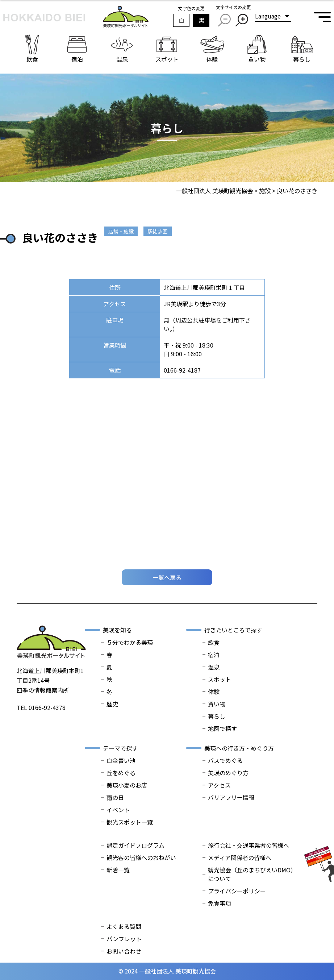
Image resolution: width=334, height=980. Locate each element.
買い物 (217, 704)
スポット (220, 679)
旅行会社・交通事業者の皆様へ (249, 845)
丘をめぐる (121, 773)
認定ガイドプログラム (135, 845)
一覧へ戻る (167, 577)
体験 (214, 692)
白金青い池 (121, 760)
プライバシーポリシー (237, 891)
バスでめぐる (225, 760)
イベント (118, 810)
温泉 (214, 667)
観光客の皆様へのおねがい (141, 857)
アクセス (219, 785)
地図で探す (222, 728)
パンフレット (124, 939)
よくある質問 (124, 926)
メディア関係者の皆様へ (240, 857)
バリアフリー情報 (231, 797)
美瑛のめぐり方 (228, 773)
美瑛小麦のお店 (127, 785)
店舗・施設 (121, 231)
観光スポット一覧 (130, 822)
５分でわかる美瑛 (130, 642)
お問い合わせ (124, 951)
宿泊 (214, 655)
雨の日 (115, 797)
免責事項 (220, 903)
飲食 (214, 642)
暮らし (217, 716)
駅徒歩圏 (158, 231)
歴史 (112, 704)
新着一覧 (118, 870)
